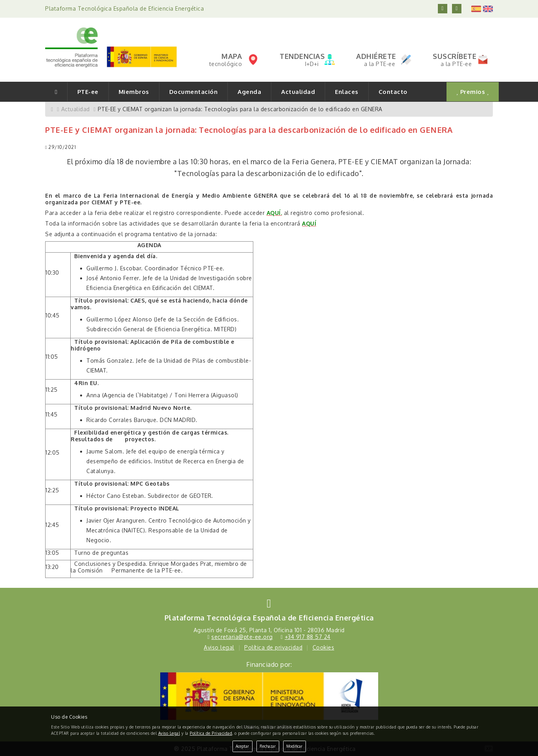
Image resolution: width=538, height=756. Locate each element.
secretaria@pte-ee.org (242, 637)
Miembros (134, 92)
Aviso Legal (169, 733)
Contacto (393, 92)
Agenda (249, 92)
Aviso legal (219, 647)
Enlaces (347, 92)
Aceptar (242, 746)
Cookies (324, 647)
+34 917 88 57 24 (308, 637)
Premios (473, 92)
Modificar (294, 746)
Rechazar (268, 746)
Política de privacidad (273, 647)
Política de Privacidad (211, 733)
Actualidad (298, 92)
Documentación (194, 92)
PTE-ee (88, 92)
